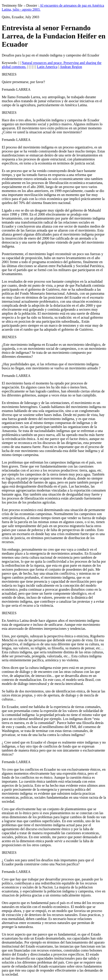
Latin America (47, 67)
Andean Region (71, 67)
